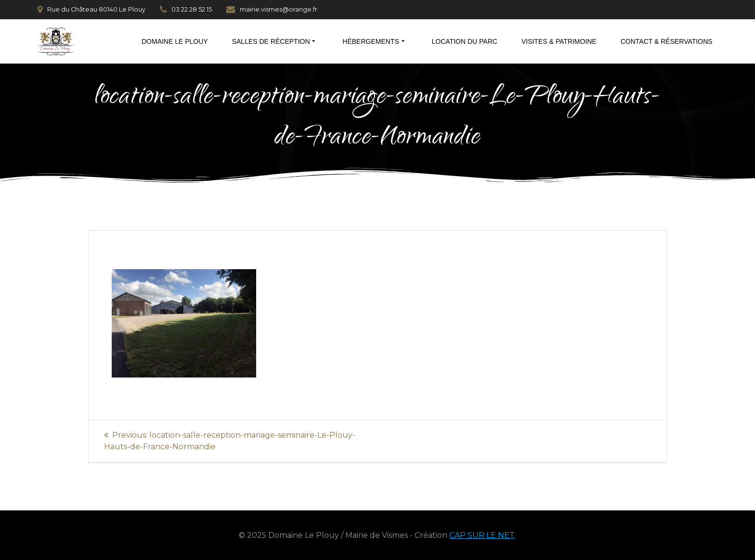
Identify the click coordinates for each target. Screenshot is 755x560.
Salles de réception (271, 41)
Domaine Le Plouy (175, 41)
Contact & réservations (667, 41)
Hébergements (371, 41)
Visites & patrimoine (559, 41)
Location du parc (465, 41)
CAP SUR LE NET (482, 535)
